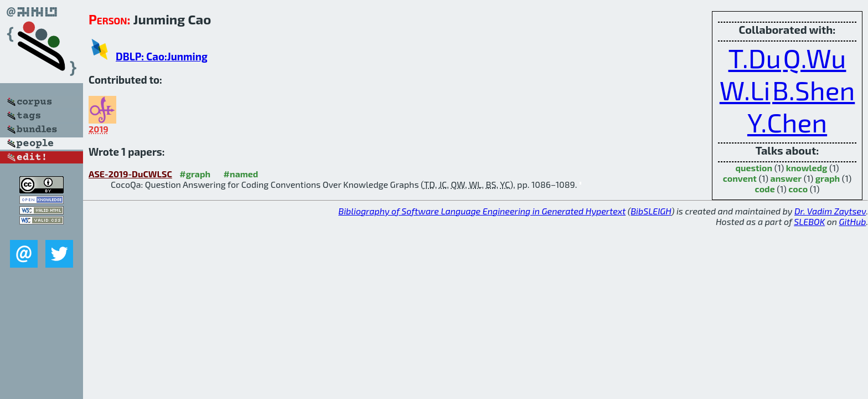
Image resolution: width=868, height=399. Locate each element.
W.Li (745, 90)
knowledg (807, 168)
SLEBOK (809, 221)
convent (740, 178)
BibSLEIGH (651, 211)
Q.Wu (814, 58)
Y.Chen (787, 122)
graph (828, 178)
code (765, 189)
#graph (195, 174)
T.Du (755, 58)
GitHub (853, 221)
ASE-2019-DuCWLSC (130, 174)
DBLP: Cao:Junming (162, 56)
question (754, 168)
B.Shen (813, 90)
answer (786, 178)
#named (241, 174)
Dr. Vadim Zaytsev (830, 211)
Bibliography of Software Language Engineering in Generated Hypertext (482, 211)
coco (798, 189)
